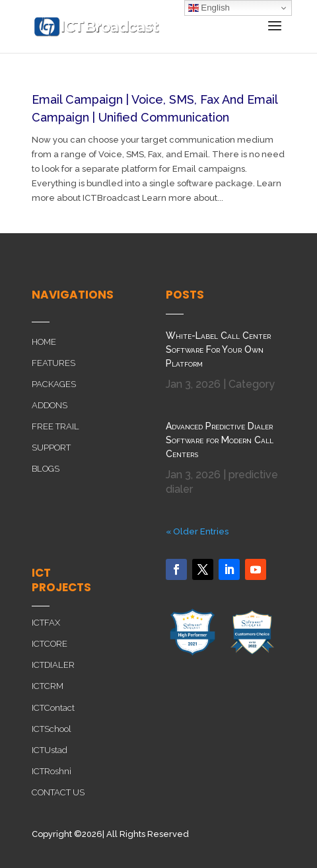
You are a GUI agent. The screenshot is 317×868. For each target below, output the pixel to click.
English (209, 8)
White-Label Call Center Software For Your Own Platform (218, 349)
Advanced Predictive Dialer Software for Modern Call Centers (220, 440)
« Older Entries (197, 531)
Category (252, 384)
